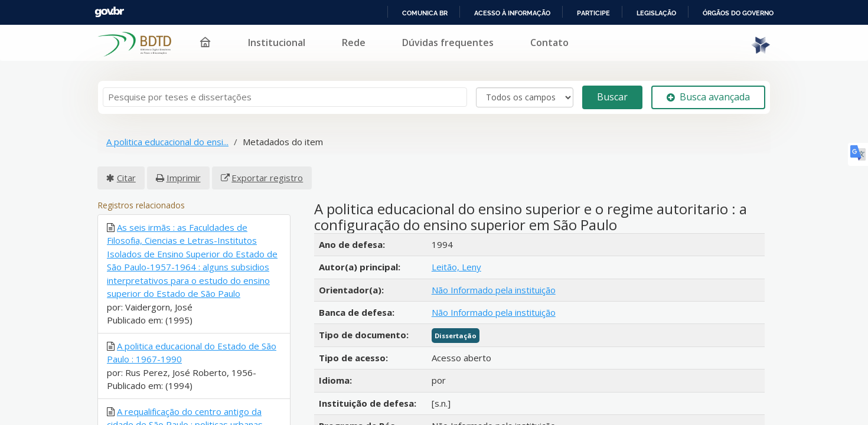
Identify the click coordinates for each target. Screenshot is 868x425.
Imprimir (184, 171)
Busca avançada (708, 90)
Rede (427, 35)
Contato (623, 35)
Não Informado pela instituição (494, 283)
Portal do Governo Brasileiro (89, 12)
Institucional (350, 35)
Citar (126, 171)
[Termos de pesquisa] (285, 91)
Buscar (612, 90)
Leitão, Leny (456, 260)
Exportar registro (267, 171)
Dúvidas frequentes (521, 35)
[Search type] (525, 90)
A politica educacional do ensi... (167, 135)
